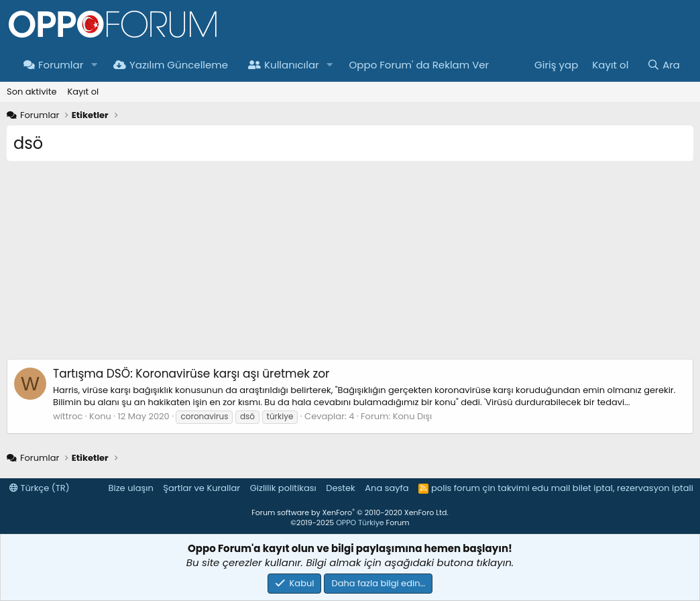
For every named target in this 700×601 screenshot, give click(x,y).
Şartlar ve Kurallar (201, 488)
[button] (94, 65)
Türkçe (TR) (40, 488)
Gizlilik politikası (283, 488)
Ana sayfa (387, 488)
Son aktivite (32, 92)
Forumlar (53, 65)
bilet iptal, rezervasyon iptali (633, 488)
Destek (341, 488)
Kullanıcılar (284, 65)
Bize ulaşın (131, 488)
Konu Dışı (413, 416)
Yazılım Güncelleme (171, 65)
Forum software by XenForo (350, 512)
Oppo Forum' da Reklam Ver (419, 65)
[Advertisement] (350, 265)
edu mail (551, 488)
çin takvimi (506, 488)
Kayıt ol (83, 92)
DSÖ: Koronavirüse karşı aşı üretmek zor (191, 374)
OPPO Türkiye (360, 523)
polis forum (456, 488)
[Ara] (663, 65)
